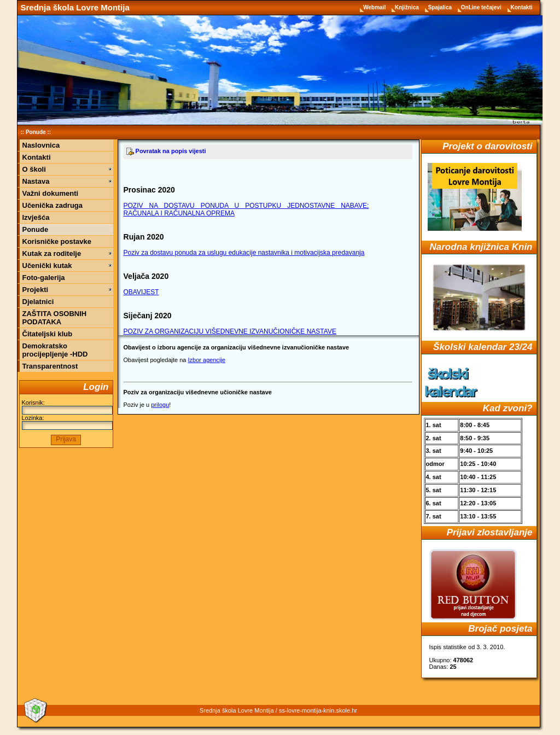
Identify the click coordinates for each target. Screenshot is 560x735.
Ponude (36, 132)
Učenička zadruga (53, 205)
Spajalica (441, 7)
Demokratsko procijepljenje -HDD (55, 350)
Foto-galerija (44, 278)
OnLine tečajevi (482, 7)
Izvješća (36, 217)
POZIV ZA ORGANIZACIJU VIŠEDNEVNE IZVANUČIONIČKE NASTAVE (230, 331)
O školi (34, 169)
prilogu (160, 405)
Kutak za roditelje (52, 253)
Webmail (375, 7)
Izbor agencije (207, 360)
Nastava (36, 181)
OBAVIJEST (141, 292)
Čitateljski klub (48, 334)
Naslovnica (41, 145)
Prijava (66, 439)
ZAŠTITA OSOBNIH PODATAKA (55, 318)
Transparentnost (50, 366)
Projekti (36, 290)
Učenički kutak (47, 266)
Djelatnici (38, 302)
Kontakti (522, 7)
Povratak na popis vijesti (166, 151)
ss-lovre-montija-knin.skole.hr (318, 710)
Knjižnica (408, 7)
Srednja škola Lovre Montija (75, 7)
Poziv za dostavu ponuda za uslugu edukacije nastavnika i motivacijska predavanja (244, 253)
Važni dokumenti (51, 193)
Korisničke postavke (57, 241)
